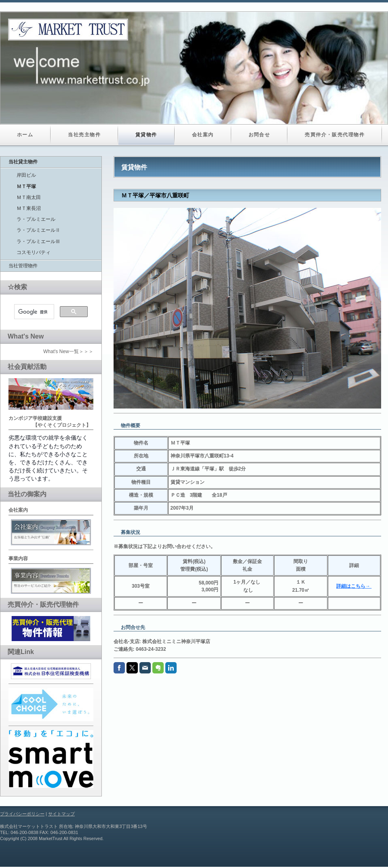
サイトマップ (61, 814)
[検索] (33, 312)
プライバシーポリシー (22, 814)
